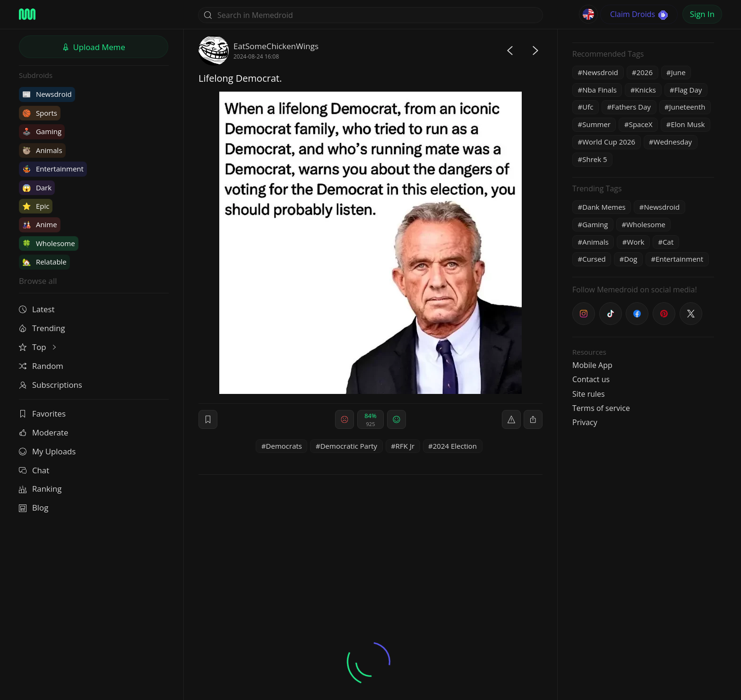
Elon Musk (688, 124)
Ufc (588, 107)
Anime (40, 224)
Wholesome (49, 243)
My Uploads (47, 451)
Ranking (40, 489)
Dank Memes (604, 207)
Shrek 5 (595, 159)
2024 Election (455, 446)
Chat (34, 470)
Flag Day (688, 90)
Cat (668, 242)
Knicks (646, 90)
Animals (42, 150)
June (678, 72)
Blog (34, 508)
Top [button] (39, 347)
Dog (630, 259)
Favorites (42, 414)
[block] (533, 419)
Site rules (589, 394)
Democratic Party (349, 446)
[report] (511, 419)
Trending (42, 328)
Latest (37, 309)
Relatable (44, 262)
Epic (36, 206)
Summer (596, 124)
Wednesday (673, 142)
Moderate (43, 432)
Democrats (284, 446)
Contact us (591, 379)
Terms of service (601, 408)
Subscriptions (51, 385)
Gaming (42, 131)
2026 (645, 72)
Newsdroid (47, 94)
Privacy (585, 422)
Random (41, 366)
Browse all (38, 281)
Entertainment (53, 169)
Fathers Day (631, 107)
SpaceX (641, 124)
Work (636, 242)
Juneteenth (687, 107)
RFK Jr (405, 446)
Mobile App (592, 365)
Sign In (702, 14)
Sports (40, 113)
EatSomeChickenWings (276, 46)
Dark (37, 188)
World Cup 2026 (609, 142)
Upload (94, 47)
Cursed (594, 259)
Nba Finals (599, 90)
